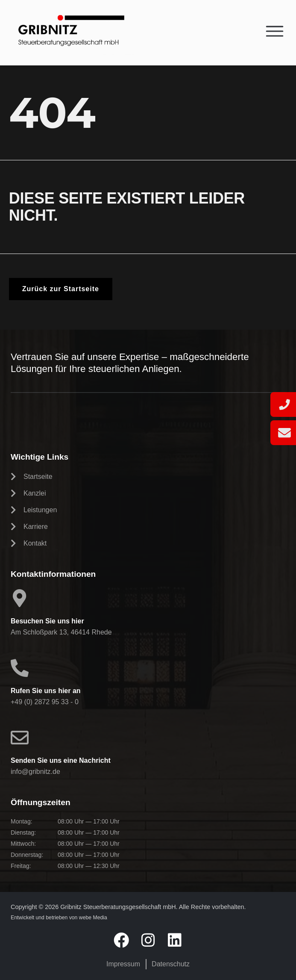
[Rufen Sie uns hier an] (20, 668)
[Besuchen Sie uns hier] (20, 598)
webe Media (93, 918)
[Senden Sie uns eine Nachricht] (20, 738)
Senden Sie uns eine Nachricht (61, 760)
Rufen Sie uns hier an (46, 691)
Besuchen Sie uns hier (47, 621)
